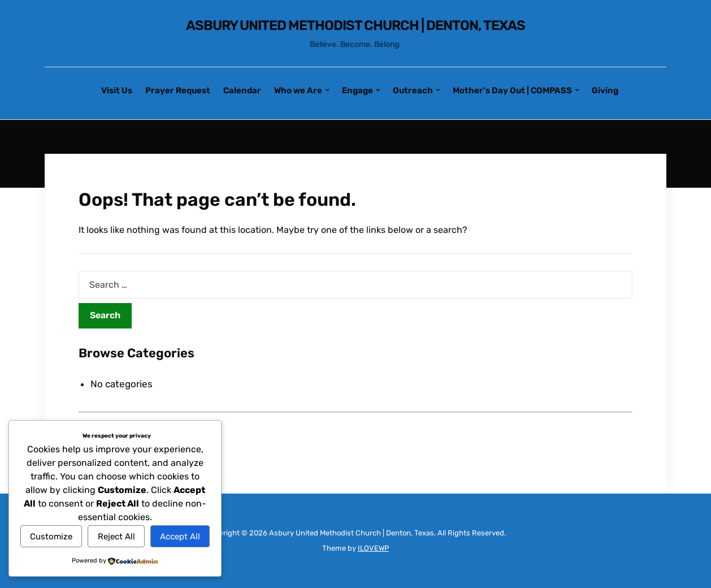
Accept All (180, 537)
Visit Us (117, 90)
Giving (605, 90)
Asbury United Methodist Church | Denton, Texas (355, 25)
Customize (51, 537)
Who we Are (298, 90)
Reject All (116, 537)
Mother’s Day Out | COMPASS (512, 90)
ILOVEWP (373, 548)
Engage (357, 90)
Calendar (242, 90)
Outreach (413, 90)
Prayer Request (178, 90)
